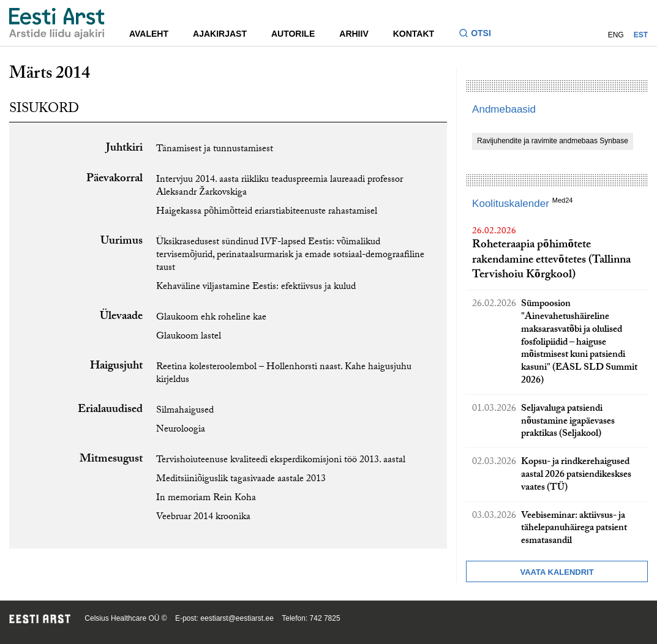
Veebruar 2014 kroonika (203, 518)
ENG (616, 35)
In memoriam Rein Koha (206, 499)
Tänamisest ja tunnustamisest (215, 150)
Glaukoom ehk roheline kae (211, 318)
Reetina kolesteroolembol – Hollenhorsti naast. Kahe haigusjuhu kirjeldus (284, 374)
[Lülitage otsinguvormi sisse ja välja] (480, 35)
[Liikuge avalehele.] (57, 24)
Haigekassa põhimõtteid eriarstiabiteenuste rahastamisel (267, 212)
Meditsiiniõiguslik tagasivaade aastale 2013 (241, 480)
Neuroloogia (181, 430)
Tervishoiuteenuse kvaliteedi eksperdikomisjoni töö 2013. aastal (281, 461)
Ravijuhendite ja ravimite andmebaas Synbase (553, 141)
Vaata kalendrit (557, 572)
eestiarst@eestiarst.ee (237, 618)
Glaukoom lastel (189, 337)
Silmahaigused (185, 411)
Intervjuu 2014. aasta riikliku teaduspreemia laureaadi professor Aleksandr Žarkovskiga (280, 187)
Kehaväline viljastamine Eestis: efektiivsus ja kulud (256, 287)
